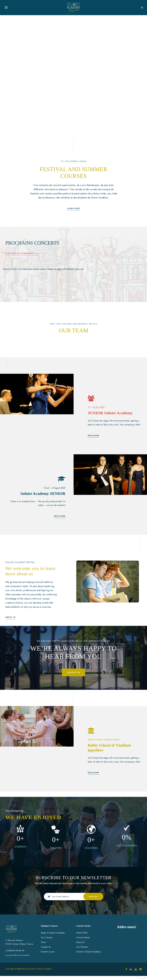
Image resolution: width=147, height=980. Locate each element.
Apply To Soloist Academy (53, 937)
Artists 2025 (82, 937)
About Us (80, 946)
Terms (43, 946)
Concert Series (83, 942)
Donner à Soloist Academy (88, 956)
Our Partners (82, 951)
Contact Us (46, 951)
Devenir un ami (48, 956)
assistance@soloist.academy (18, 959)
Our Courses (47, 942)
